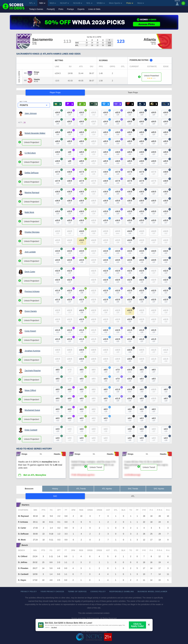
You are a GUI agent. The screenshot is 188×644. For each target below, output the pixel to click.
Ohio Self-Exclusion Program (94, 631)
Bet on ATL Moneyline (35, 475)
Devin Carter (30, 272)
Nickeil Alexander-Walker (35, 133)
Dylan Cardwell (31, 430)
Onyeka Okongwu (32, 232)
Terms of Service (77, 592)
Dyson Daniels (31, 311)
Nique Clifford (30, 390)
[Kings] (37, 72)
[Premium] (183, 5)
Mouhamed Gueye (32, 410)
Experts (81, 9)
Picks (61, 9)
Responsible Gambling (122, 592)
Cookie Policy (98, 592)
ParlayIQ (51, 9)
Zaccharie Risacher (33, 371)
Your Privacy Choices (52, 592)
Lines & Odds (94, 9)
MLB (53, 3)
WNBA (101, 3)
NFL (32, 3)
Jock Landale (30, 252)
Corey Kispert (30, 331)
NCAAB (78, 3)
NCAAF (64, 3)
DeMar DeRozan (32, 173)
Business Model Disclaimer (152, 592)
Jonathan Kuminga (32, 351)
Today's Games (36, 9)
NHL (89, 3)
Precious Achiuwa (32, 291)
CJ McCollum (30, 153)
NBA (42, 3)
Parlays (70, 9)
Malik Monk (29, 212)
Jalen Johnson (31, 113)
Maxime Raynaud (32, 193)
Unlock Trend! (96, 467)
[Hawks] (37, 79)
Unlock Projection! (32, 142)
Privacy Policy (29, 592)
